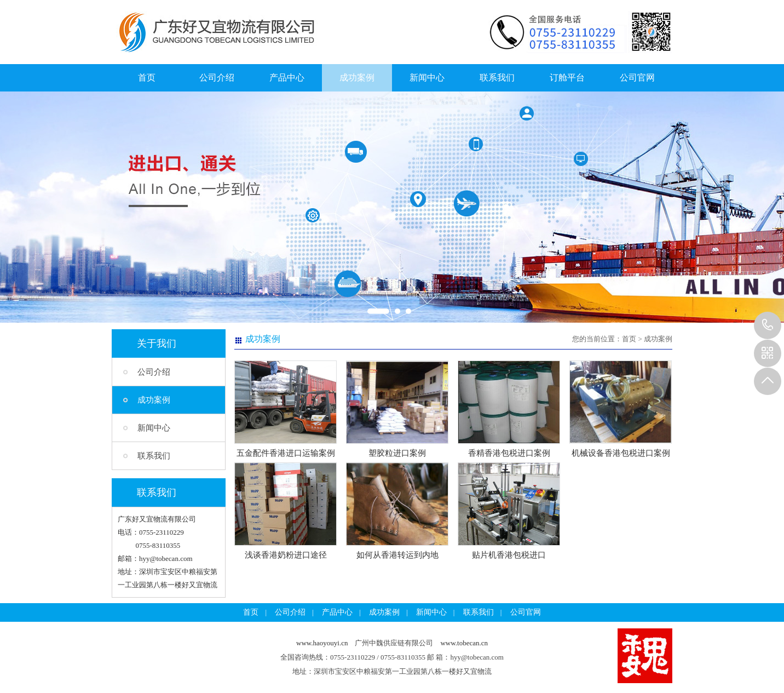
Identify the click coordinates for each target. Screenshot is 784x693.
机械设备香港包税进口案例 (621, 453)
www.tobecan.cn (464, 643)
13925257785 (768, 325)
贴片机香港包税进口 (509, 555)
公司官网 (637, 78)
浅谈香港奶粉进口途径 (286, 555)
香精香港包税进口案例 (509, 453)
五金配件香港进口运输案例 (286, 453)
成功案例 (357, 78)
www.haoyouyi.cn (322, 643)
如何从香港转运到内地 (397, 555)
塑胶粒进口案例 (397, 453)
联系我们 (497, 78)
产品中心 (287, 78)
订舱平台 (567, 78)
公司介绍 (217, 78)
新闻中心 (427, 78)
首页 (147, 78)
